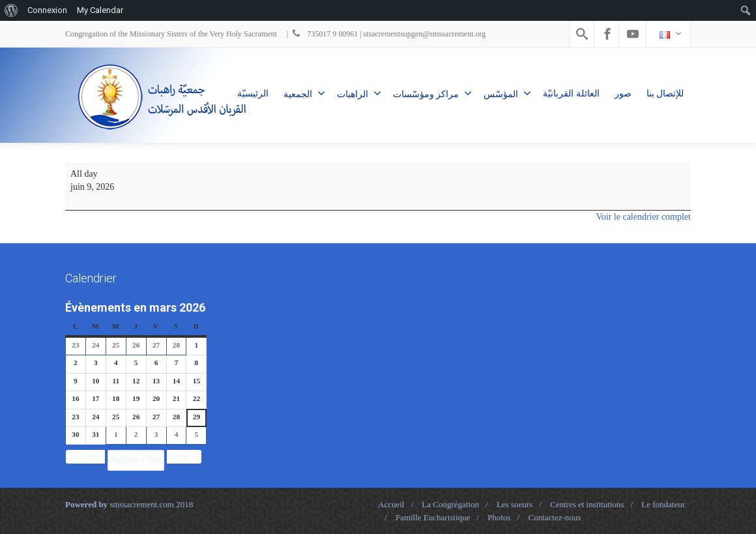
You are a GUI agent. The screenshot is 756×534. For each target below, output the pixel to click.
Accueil (391, 504)
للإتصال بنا (665, 94)
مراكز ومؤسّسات (433, 93)
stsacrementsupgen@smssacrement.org (425, 34)
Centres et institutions (587, 504)
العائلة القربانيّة (571, 94)
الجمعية (304, 93)
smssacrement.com (142, 504)
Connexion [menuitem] (47, 10)
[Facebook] (607, 34)
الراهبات (359, 93)
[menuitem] (11, 10)
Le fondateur (663, 504)
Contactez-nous (554, 517)
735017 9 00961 (324, 34)
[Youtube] (633, 34)
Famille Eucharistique (433, 517)
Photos (499, 517)
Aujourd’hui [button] (136, 459)
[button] (85, 457)
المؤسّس (507, 93)
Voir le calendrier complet (643, 217)
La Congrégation (450, 504)
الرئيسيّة (253, 94)
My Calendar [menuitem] (100, 10)
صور (623, 94)
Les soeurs (515, 504)
